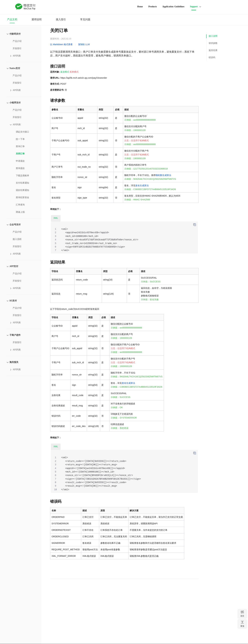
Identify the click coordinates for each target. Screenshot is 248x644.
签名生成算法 (142, 185)
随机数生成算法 (163, 175)
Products (153, 7)
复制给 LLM (84, 44)
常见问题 (85, 19)
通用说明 (37, 19)
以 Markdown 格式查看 (61, 44)
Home (140, 7)
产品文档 (12, 19)
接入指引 (61, 19)
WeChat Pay (25, 7)
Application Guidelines (173, 7)
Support (194, 7)
